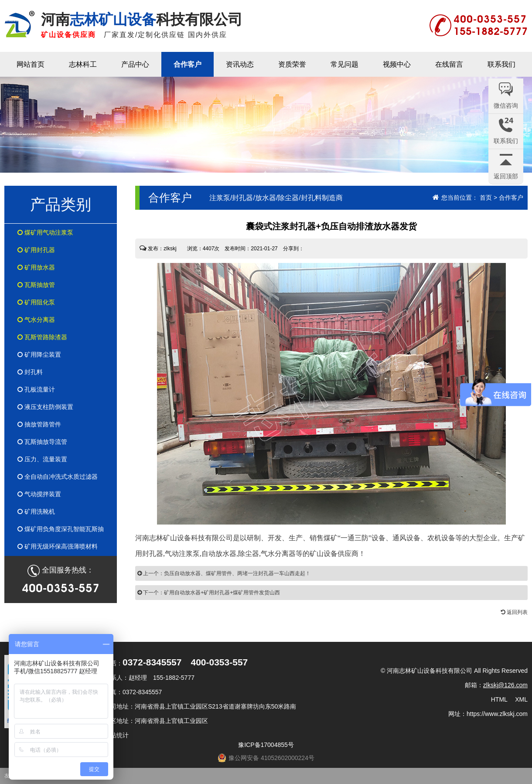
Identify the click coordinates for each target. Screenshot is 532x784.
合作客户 (188, 64)
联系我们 (501, 64)
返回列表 (514, 612)
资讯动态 (240, 64)
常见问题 (344, 64)
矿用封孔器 (36, 250)
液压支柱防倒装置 (45, 407)
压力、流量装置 (42, 459)
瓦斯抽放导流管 (42, 442)
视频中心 (397, 64)
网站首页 (31, 64)
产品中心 (135, 64)
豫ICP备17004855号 (266, 745)
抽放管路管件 (39, 424)
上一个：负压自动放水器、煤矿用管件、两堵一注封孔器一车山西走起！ (224, 573)
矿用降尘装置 (39, 355)
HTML (499, 699)
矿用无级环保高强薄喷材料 (58, 546)
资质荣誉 (292, 64)
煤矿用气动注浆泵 (45, 232)
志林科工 (83, 64)
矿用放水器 (36, 267)
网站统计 (116, 735)
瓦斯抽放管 (36, 285)
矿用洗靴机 (36, 511)
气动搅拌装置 (39, 494)
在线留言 (449, 64)
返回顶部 (506, 176)
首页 (486, 198)
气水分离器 (36, 320)
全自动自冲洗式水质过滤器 (58, 477)
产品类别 (61, 204)
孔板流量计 (36, 389)
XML (521, 699)
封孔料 (30, 372)
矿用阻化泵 (36, 302)
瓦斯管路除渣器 (42, 337)
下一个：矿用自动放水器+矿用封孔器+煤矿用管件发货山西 (209, 593)
